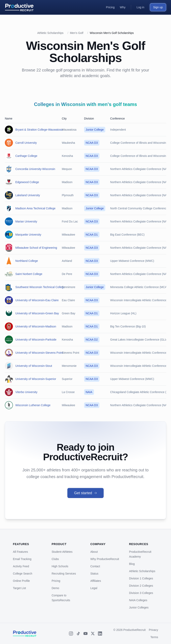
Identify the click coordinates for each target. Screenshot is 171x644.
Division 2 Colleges (141, 586)
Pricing (56, 581)
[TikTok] (78, 634)
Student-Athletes (62, 552)
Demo (55, 588)
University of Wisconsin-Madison (36, 326)
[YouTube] (85, 634)
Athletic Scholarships (50, 33)
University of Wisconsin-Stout (34, 366)
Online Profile (21, 581)
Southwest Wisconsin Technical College (40, 287)
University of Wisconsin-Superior (36, 379)
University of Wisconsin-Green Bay (37, 313)
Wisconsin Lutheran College (33, 405)
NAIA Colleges (138, 600)
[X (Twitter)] (93, 634)
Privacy (153, 630)
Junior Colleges (139, 607)
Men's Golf (77, 33)
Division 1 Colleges (141, 578)
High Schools (60, 566)
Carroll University (26, 143)
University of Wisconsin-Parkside (36, 340)
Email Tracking (22, 559)
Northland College (27, 261)
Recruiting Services (64, 574)
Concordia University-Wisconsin (35, 169)
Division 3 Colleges (141, 593)
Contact (95, 566)
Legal (94, 588)
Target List (19, 588)
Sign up (158, 7)
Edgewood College (27, 182)
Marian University (26, 221)
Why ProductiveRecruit (105, 559)
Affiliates (96, 581)
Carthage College (26, 156)
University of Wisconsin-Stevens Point (39, 353)
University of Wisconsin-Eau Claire (37, 300)
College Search (23, 574)
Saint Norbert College (29, 274)
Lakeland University (28, 195)
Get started (85, 493)
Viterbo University (26, 392)
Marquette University (28, 235)
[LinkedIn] (100, 634)
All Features (20, 552)
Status (94, 574)
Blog (132, 564)
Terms (154, 637)
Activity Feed (21, 566)
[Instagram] (71, 634)
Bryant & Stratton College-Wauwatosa (39, 130)
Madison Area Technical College (35, 208)
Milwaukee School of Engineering (36, 248)
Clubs (55, 559)
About (94, 552)
